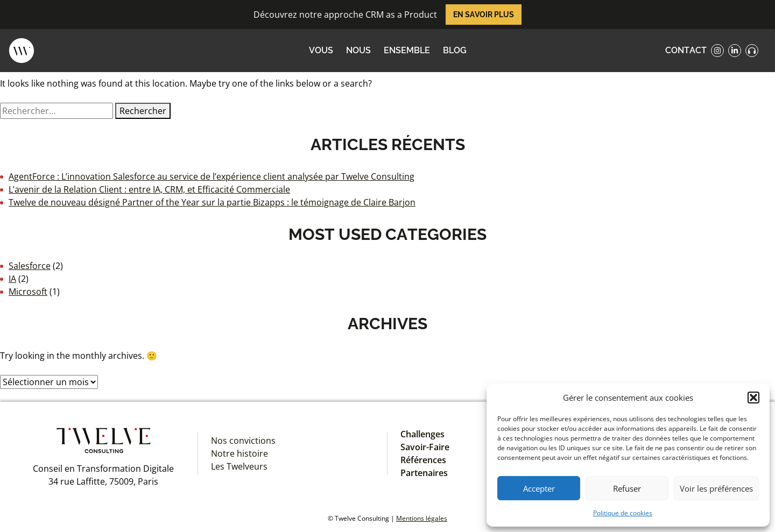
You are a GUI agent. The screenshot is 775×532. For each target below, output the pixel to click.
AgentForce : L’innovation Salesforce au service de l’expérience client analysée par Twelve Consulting (212, 176)
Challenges (422, 434)
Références (423, 460)
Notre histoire (239, 453)
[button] (753, 398)
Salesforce (30, 266)
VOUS (321, 50)
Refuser (627, 488)
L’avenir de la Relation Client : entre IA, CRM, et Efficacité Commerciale (149, 189)
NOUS (358, 50)
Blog (455, 50)
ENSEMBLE (407, 50)
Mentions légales (422, 518)
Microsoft (28, 292)
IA (12, 279)
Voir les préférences (716, 488)
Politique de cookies (623, 513)
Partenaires (424, 473)
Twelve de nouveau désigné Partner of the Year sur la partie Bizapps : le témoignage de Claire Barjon (212, 202)
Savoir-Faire (425, 447)
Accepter (539, 488)
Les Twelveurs (239, 466)
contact (686, 50)
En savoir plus (484, 15)
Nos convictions (243, 441)
